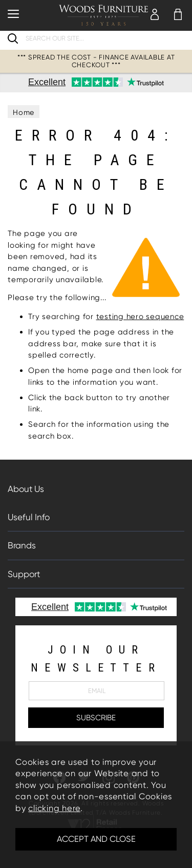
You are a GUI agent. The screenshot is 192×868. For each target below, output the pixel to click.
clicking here (54, 808)
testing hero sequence (140, 317)
